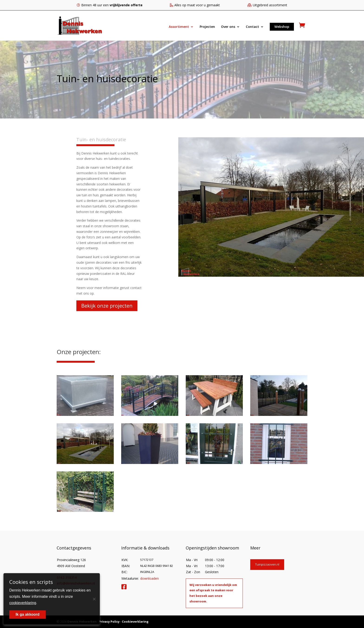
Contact (252, 27)
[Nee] (94, 599)
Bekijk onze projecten (107, 306)
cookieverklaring (23, 603)
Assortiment (179, 27)
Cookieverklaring (135, 621)
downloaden (149, 578)
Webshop (282, 27)
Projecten (207, 27)
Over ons (228, 27)
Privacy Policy (109, 621)
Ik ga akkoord (28, 614)
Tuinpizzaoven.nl (267, 564)
